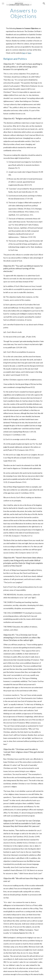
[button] (3, 3)
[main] (24, 13)
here (24, 53)
